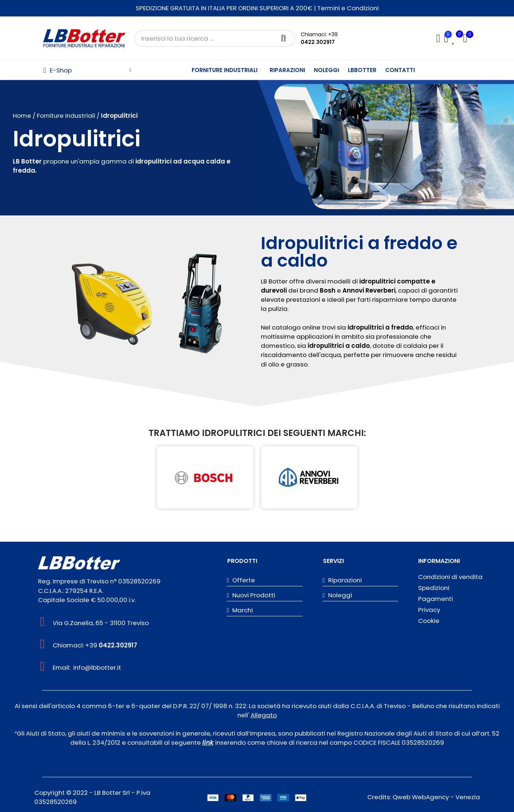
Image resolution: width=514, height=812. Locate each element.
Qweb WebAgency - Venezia (436, 797)
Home (22, 116)
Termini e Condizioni (348, 8)
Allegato (264, 715)
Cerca (284, 38)
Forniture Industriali (67, 116)
